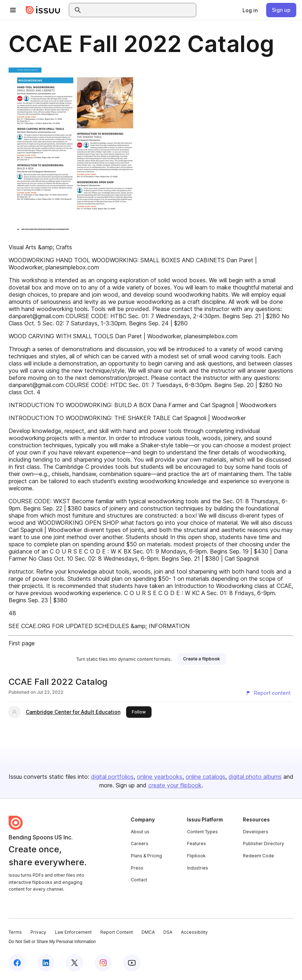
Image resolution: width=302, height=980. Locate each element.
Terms (15, 932)
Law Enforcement (73, 932)
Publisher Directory (263, 844)
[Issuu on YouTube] (132, 963)
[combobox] (139, 10)
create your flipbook (175, 785)
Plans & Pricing (146, 856)
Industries (198, 868)
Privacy (38, 932)
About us (140, 832)
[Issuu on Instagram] (103, 963)
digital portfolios (112, 777)
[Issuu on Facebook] (17, 963)
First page (22, 643)
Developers (256, 832)
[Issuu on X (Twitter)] (75, 963)
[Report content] (268, 693)
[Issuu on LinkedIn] (46, 963)
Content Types (202, 832)
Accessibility (194, 932)
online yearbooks (160, 777)
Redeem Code (258, 856)
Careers (140, 844)
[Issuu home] (43, 10)
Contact (139, 880)
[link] (250, 10)
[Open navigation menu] (13, 10)
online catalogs (205, 777)
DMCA (148, 932)
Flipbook (196, 856)
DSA (168, 932)
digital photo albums (255, 777)
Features (196, 844)
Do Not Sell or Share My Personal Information (52, 942)
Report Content (117, 932)
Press (137, 868)
